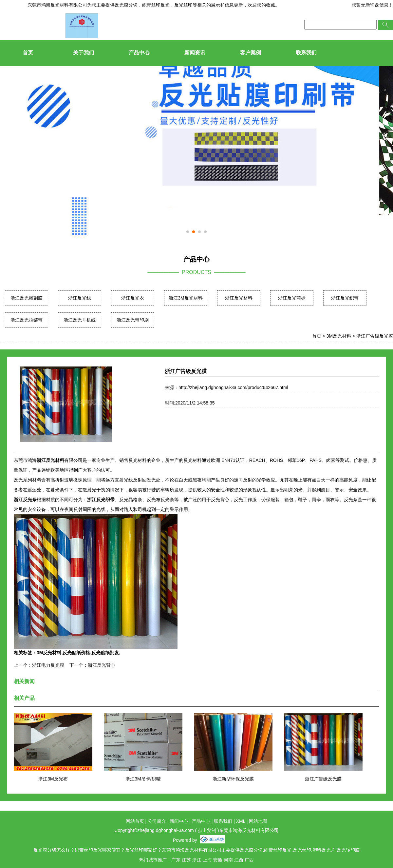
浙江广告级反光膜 (375, 336)
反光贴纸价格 (76, 653)
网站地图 (258, 821)
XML (241, 821)
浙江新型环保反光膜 (233, 779)
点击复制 (207, 830)
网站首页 (135, 821)
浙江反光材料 (239, 298)
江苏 (186, 860)
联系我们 (306, 53)
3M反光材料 (339, 336)
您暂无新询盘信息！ (372, 5)
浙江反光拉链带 (27, 320)
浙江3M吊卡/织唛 (143, 779)
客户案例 (251, 53)
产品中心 (139, 53)
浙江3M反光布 (53, 779)
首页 (28, 53)
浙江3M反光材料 (186, 298)
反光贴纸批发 (105, 653)
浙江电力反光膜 (48, 665)
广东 (176, 860)
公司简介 (157, 821)
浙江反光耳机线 (80, 320)
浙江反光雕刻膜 (27, 298)
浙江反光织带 (345, 298)
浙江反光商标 (292, 298)
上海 (207, 860)
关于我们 (84, 53)
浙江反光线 (80, 298)
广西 (249, 860)
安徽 (218, 860)
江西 (239, 860)
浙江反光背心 (102, 665)
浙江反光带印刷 (133, 320)
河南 (228, 860)
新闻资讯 (195, 53)
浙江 (197, 860)
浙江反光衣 (133, 298)
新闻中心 (179, 821)
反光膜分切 (126, 5)
